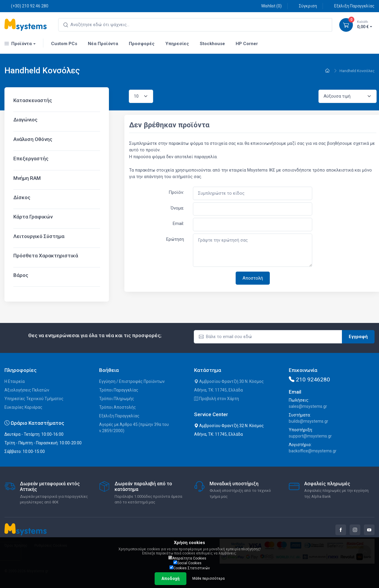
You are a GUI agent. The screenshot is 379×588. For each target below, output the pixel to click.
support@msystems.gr (310, 436)
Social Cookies (187, 563)
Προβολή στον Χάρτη (217, 399)
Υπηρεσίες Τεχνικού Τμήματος (34, 399)
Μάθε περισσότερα (208, 579)
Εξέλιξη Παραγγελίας (351, 6)
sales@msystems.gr (308, 406)
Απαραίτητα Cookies (187, 558)
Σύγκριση (305, 6)
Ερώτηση (175, 239)
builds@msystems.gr (309, 421)
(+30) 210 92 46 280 (26, 6)
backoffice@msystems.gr (313, 451)
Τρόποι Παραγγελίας (119, 390)
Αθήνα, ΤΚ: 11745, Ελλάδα (218, 390)
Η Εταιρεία (15, 381)
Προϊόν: (176, 192)
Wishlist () (268, 6)
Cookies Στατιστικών (190, 568)
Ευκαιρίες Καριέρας (23, 407)
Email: (178, 224)
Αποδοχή (171, 579)
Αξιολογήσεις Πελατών (27, 390)
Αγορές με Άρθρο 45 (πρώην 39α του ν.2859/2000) (134, 428)
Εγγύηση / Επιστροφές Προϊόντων (132, 381)
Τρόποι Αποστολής (118, 407)
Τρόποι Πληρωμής (117, 399)
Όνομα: (177, 208)
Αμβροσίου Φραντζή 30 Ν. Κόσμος (229, 381)
